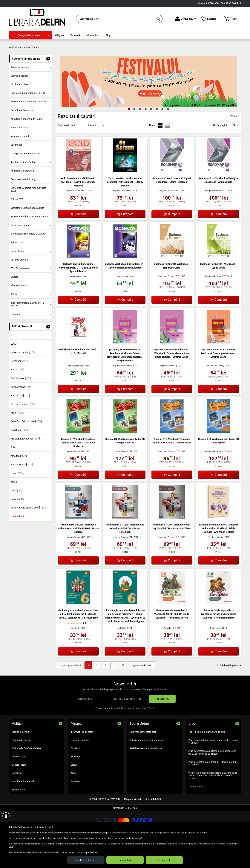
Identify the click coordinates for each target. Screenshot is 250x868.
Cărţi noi (75, 775)
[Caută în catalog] (159, 19)
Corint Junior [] (21, 405)
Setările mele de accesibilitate (146, 775)
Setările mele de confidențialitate (147, 767)
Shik (13, 474)
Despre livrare (19, 791)
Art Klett (75, 655)
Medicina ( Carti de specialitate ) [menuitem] (28, 235)
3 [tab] (140, 136)
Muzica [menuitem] (14, 304)
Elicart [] (17, 500)
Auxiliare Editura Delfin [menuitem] (23, 189)
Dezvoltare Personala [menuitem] (22, 137)
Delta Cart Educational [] (26, 448)
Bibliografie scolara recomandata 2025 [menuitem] (28, 216)
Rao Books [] (20, 457)
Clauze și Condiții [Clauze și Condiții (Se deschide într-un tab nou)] (225, 844)
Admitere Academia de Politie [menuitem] (26, 146)
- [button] (48, 86)
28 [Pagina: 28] (120, 692)
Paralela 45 (169, 655)
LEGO (13, 371)
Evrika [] (17, 397)
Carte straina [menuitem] (17, 278)
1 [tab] (129, 136)
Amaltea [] (19, 483)
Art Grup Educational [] (25, 466)
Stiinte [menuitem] (14, 321)
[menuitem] (31, 35)
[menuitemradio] (160, 152)
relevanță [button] (91, 152)
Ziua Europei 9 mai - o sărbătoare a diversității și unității (213, 768)
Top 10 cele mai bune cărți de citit (207, 758)
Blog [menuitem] (108, 35)
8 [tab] (168, 136)
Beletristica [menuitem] (17, 269)
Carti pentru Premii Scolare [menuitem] (25, 180)
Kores (14, 509)
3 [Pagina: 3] (103, 692)
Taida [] (16, 517)
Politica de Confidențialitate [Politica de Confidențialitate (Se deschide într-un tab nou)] (200, 844)
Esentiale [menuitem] (15, 341)
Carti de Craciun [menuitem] (19, 287)
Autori (74, 800)
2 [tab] (134, 136)
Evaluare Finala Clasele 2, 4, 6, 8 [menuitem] (28, 120)
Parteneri (76, 808)
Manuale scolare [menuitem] (19, 103)
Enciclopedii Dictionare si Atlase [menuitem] (28, 261)
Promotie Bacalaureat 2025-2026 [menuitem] (28, 129)
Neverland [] (19, 388)
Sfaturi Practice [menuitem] (19, 313)
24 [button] (234, 152)
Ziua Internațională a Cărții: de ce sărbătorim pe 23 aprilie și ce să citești (212, 779)
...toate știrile (195, 813)
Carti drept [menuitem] (16, 172)
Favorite (210, 19)
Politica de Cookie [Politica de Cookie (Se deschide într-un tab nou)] (198, 833)
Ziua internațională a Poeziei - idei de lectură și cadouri (212, 790)
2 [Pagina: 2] (95, 692)
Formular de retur (80, 767)
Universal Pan (18, 526)
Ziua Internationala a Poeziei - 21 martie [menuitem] (28, 331)
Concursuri (18, 800)
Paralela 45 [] (20, 422)
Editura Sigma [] (22, 492)
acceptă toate (164, 860)
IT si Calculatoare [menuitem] (20, 295)
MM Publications (75, 393)
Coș (232, 19)
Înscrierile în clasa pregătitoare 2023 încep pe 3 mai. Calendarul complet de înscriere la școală (213, 802)
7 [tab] (162, 136)
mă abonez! (162, 725)
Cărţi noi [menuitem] (60, 35)
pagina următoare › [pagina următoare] (138, 692)
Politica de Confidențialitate (27, 775)
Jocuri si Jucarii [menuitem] (19, 154)
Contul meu (185, 19)
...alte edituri (17, 543)
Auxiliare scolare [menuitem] (19, 111)
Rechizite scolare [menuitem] (20, 94)
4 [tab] (146, 136)
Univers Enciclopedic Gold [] (28, 535)
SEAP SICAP (18, 816)
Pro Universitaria (215, 564)
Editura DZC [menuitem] (17, 226)
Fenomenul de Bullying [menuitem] (23, 206)
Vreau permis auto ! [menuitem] (21, 163)
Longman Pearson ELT (75, 218)
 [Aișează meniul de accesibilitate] (6, 816)
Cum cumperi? (20, 783)
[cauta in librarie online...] (115, 19)
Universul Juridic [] (23, 379)
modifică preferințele (86, 860)
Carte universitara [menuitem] (20, 252)
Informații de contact (82, 758)
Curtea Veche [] (21, 414)
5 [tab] (151, 136)
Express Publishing (122, 218)
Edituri (74, 791)
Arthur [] (17, 440)
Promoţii (75, 783)
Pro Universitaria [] (23, 431)
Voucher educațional (23, 808)
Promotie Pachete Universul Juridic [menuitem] (29, 243)
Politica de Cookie (22, 767)
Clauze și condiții (21, 758)
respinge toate (125, 860)
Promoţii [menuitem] (75, 35)
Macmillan (75, 303)
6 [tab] (157, 136)
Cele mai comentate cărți (143, 758)
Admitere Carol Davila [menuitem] (22, 198)
